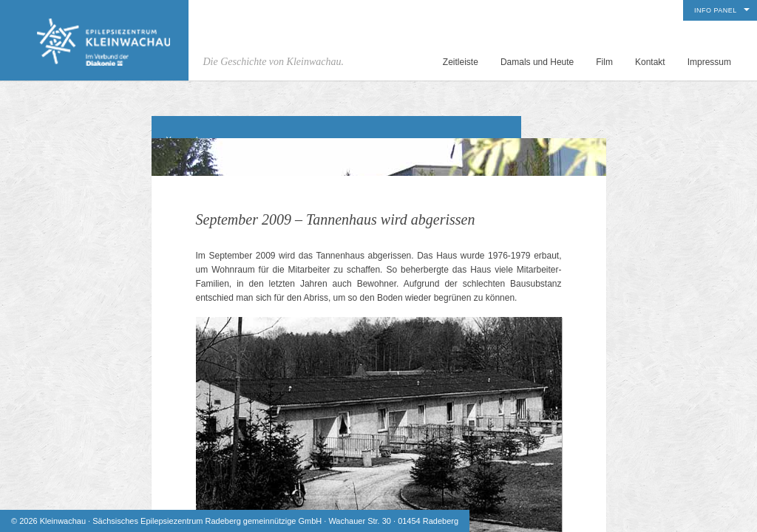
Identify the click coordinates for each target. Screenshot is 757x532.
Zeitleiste (461, 62)
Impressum (709, 62)
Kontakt (650, 62)
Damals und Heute (537, 62)
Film (604, 62)
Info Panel (716, 10)
